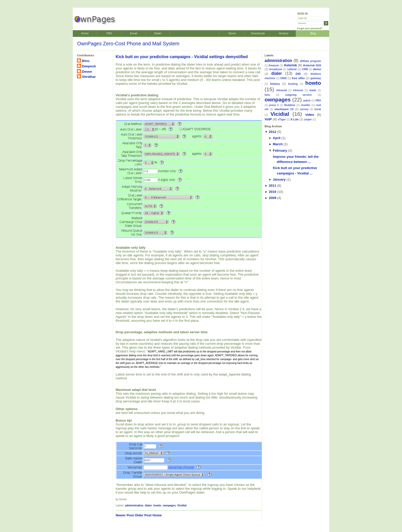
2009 (272, 198)
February (280, 150)
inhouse (298, 90)
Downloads (258, 33)
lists (267, 95)
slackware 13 (284, 109)
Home (85, 33)
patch (307, 101)
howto (157, 505)
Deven (87, 72)
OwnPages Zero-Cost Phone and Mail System (128, 44)
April (277, 138)
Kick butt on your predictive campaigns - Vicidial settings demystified (182, 57)
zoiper (308, 119)
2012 (272, 132)
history (275, 84)
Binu (86, 61)
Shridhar (89, 77)
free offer (298, 78)
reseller (305, 105)
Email (134, 33)
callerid (292, 69)
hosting (293, 84)
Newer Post (125, 515)
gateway (316, 78)
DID (298, 74)
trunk (318, 109)
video (310, 115)
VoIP (268, 119)
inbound (282, 90)
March (278, 144)
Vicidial (182, 505)
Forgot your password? (310, 28)
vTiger (282, 119)
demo (317, 69)
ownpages (169, 505)
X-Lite (295, 119)
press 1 (274, 105)
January (279, 179)
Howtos (284, 33)
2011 (272, 186)
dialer (148, 505)
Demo (232, 33)
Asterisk (290, 65)
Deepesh (89, 66)
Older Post (143, 515)
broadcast (276, 69)
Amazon (274, 65)
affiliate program (310, 61)
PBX (109, 33)
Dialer (158, 33)
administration (134, 505)
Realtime (290, 105)
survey (304, 109)
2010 (272, 192)
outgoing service (298, 95)
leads (313, 90)
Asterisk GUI (312, 65)
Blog (313, 33)
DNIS (284, 78)
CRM (305, 69)
